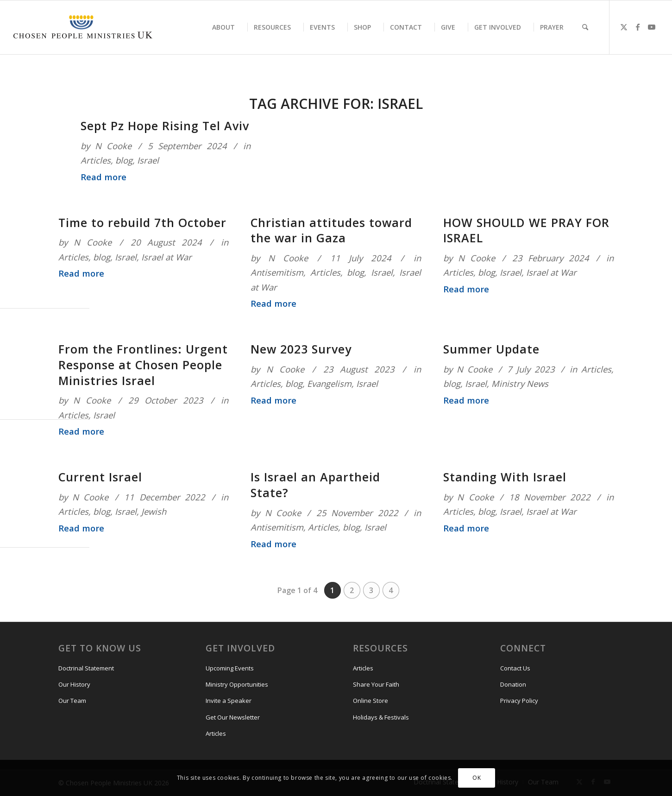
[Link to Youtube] (652, 27)
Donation (513, 684)
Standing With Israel (505, 477)
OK (477, 778)
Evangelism (329, 383)
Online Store (371, 701)
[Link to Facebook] (638, 27)
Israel (148, 160)
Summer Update (491, 349)
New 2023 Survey (301, 349)
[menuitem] (223, 27)
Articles (96, 160)
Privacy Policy (519, 701)
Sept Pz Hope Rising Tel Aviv (165, 126)
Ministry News (520, 383)
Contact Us (515, 668)
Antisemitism (277, 272)
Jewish (154, 511)
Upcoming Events (230, 668)
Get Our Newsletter (233, 717)
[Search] (585, 27)
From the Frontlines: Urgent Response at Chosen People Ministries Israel (143, 365)
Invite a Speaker (229, 701)
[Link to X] (624, 27)
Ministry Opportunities (237, 684)
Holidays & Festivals (381, 717)
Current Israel (100, 477)
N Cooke (113, 146)
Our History (74, 684)
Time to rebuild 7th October (142, 222)
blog (124, 160)
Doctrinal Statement (86, 668)
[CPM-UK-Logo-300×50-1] (83, 27)
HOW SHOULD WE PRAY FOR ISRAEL (526, 230)
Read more (104, 177)
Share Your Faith (376, 684)
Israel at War (166, 257)
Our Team (72, 701)
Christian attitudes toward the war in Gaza (331, 230)
